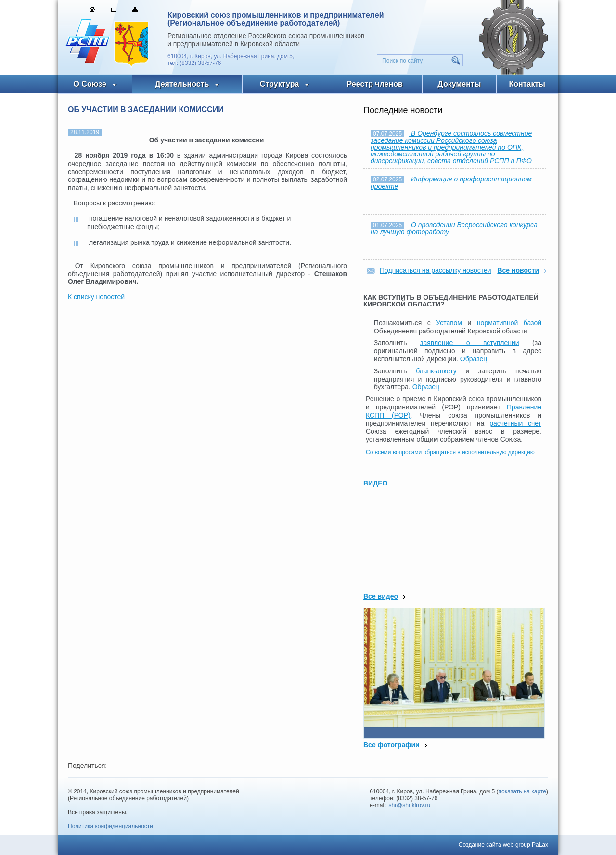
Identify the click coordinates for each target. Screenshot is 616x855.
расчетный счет (515, 423)
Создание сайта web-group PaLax (503, 845)
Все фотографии (391, 745)
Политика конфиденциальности (110, 826)
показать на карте (523, 791)
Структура (279, 84)
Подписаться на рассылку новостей (436, 270)
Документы (459, 84)
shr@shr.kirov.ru (410, 805)
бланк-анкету (436, 371)
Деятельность (182, 84)
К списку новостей (96, 297)
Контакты (527, 84)
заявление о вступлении (470, 343)
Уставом (449, 323)
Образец (474, 359)
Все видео (381, 596)
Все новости (518, 270)
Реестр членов (375, 84)
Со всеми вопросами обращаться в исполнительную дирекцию (450, 452)
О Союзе (90, 84)
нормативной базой (509, 323)
